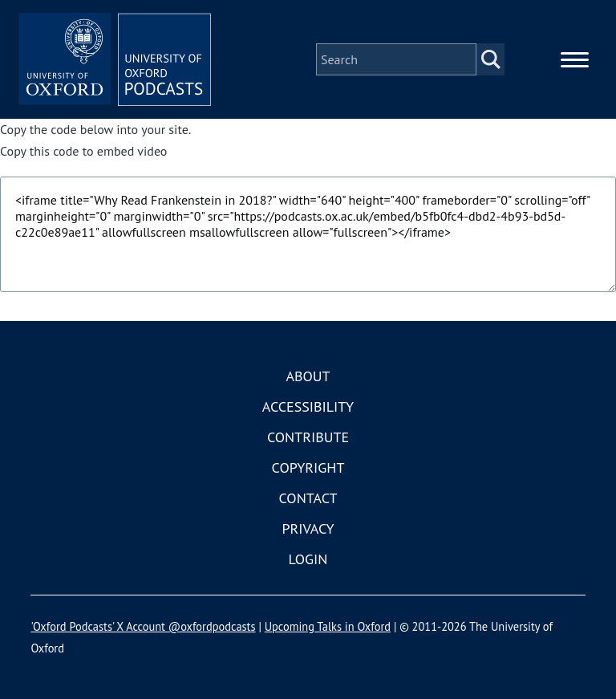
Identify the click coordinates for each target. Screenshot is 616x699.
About (308, 376)
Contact (308, 498)
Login (308, 559)
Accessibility (308, 406)
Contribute (308, 437)
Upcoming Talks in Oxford (328, 626)
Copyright (308, 467)
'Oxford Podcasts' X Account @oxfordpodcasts (143, 626)
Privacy (308, 528)
